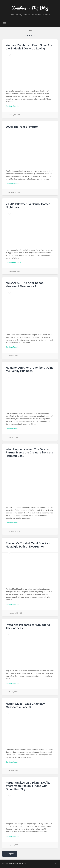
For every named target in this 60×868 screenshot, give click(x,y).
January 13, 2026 (14, 192)
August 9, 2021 (13, 845)
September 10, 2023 (15, 613)
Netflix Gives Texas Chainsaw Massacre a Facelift (25, 705)
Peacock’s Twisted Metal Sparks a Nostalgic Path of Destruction (28, 545)
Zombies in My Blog (30, 8)
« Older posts (10, 854)
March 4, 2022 (13, 771)
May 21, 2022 (13, 692)
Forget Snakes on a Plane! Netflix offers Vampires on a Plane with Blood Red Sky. (28, 786)
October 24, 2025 (14, 271)
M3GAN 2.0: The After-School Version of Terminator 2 (25, 285)
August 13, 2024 (14, 437)
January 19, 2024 (14, 531)
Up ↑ (56, 864)
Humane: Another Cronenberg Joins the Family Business (29, 369)
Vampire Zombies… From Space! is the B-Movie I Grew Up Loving (29, 47)
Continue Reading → (14, 106)
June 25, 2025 (13, 356)
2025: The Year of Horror (22, 127)
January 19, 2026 (14, 115)
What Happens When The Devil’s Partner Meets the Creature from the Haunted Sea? (29, 453)
